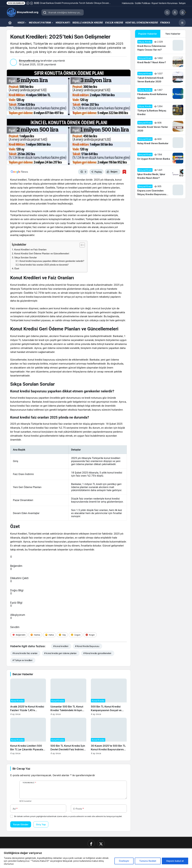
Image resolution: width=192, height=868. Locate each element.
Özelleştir (124, 861)
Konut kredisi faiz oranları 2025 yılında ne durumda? (44, 265)
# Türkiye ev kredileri (22, 660)
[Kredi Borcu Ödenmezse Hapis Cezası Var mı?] (160, 46)
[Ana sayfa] (10, 23)
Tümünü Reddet (148, 861)
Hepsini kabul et (175, 861)
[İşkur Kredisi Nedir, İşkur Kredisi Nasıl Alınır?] (160, 174)
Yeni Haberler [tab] (173, 34)
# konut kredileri (61, 646)
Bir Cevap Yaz (21, 769)
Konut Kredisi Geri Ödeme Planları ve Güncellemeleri (42, 254)
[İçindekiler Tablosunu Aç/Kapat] (81, 245)
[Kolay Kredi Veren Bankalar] (160, 143)
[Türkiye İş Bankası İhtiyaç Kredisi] (160, 110)
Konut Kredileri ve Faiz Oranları (31, 250)
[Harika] (35, 635)
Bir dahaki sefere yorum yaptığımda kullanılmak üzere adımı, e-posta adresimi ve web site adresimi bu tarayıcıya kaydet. (68, 816)
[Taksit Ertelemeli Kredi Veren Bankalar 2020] (160, 78)
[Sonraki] (32, 3)
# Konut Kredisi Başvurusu (87, 646)
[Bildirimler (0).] (183, 12)
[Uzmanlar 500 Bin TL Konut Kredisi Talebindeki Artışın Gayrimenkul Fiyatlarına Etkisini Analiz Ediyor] (68, 697)
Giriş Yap (41, 824)
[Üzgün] (76, 635)
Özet (17, 269)
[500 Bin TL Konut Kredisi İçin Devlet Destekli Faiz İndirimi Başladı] (68, 736)
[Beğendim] (19, 635)
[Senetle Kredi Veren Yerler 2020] (160, 127)
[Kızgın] (90, 635)
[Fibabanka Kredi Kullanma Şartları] (160, 94)
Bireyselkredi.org (29, 61)
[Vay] (62, 635)
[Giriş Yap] (175, 12)
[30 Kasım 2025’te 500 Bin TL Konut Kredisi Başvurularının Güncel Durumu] (109, 736)
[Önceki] (28, 3)
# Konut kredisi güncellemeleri (97, 653)
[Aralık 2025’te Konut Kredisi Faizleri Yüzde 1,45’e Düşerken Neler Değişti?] (28, 697)
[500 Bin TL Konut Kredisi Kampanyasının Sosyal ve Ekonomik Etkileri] (109, 697)
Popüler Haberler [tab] (148, 34)
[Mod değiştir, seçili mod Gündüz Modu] (182, 23)
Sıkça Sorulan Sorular (26, 258)
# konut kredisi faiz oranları (25, 653)
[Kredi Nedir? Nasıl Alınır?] (160, 62)
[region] (96, 858)
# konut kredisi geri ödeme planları (60, 653)
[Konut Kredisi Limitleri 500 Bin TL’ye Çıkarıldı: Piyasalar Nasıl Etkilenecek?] (28, 736)
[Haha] (49, 635)
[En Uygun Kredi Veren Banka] (160, 158)
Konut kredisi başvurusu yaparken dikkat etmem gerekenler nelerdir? (52, 261)
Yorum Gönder (21, 824)
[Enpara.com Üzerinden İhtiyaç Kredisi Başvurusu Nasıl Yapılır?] (160, 190)
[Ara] (167, 12)
